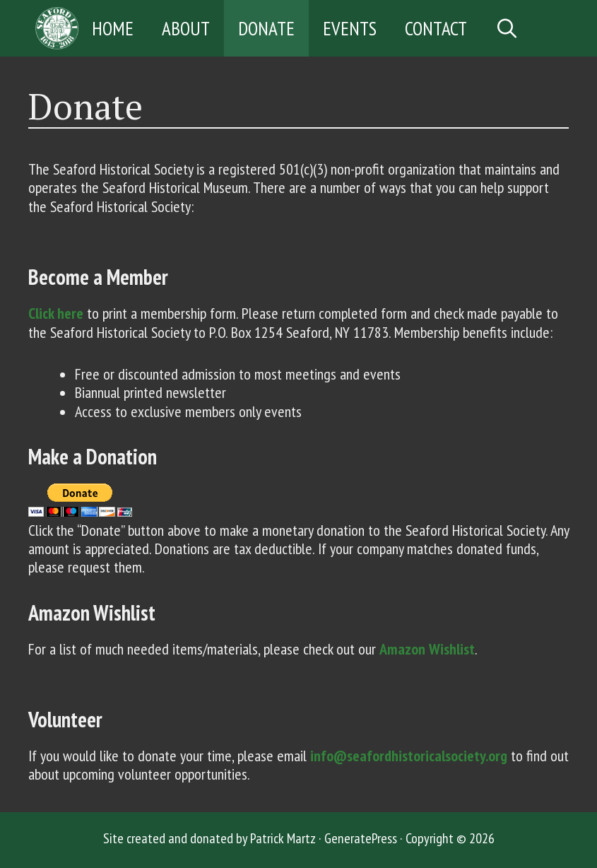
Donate (266, 28)
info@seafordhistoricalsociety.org (409, 756)
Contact (436, 28)
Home (113, 28)
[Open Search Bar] (508, 28)
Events (350, 28)
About (186, 28)
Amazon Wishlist (427, 649)
